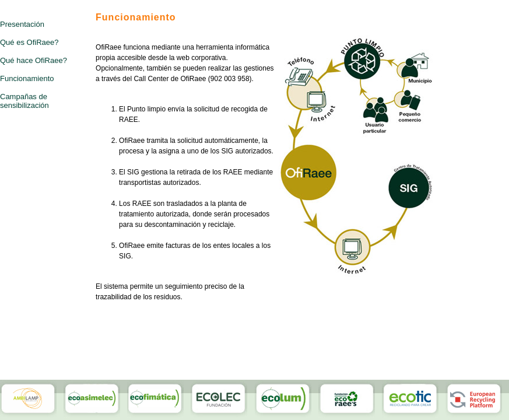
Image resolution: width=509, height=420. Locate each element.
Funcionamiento (27, 78)
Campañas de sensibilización (24, 101)
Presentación (22, 24)
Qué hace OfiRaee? (34, 60)
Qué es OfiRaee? (29, 42)
